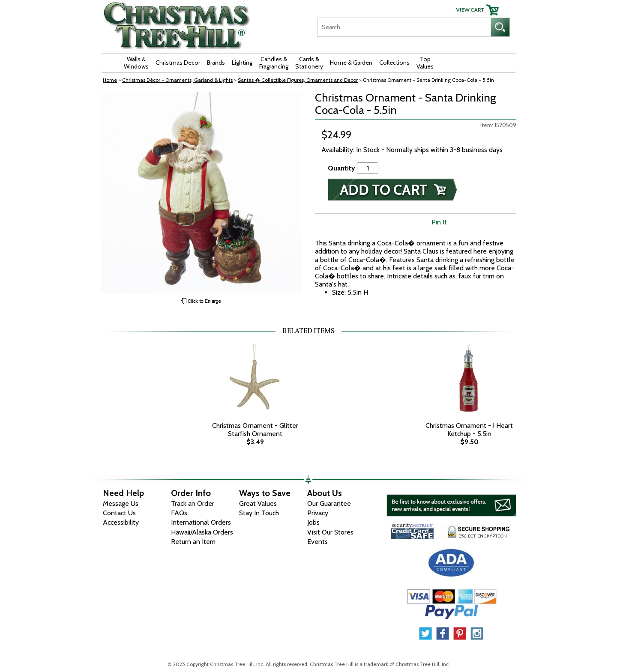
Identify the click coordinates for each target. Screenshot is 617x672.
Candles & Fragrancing (274, 63)
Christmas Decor (178, 63)
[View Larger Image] (201, 193)
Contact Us (119, 513)
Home (110, 80)
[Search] (404, 27)
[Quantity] (368, 168)
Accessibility (121, 522)
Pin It (439, 222)
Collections (394, 63)
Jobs (313, 522)
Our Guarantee (329, 503)
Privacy (318, 513)
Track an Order (193, 503)
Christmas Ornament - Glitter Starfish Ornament (255, 430)
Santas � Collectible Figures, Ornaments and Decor (298, 80)
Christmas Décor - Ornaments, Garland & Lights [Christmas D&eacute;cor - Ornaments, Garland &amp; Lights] (177, 80)
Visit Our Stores (330, 532)
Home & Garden (351, 63)
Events (317, 542)
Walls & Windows (136, 63)
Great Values (258, 503)
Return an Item (193, 542)
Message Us (121, 503)
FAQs (179, 513)
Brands (216, 63)
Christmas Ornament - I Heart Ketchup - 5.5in (469, 430)
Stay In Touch (259, 513)
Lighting (242, 63)
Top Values (425, 63)
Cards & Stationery (309, 63)
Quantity (341, 168)
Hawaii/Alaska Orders (202, 532)
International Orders (201, 522)
